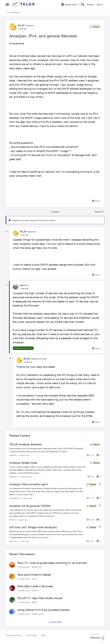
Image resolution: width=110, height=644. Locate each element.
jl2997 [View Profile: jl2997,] (35, 602)
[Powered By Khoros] (98, 637)
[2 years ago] (23, 455)
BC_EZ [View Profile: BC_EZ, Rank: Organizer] (21, 25)
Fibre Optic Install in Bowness (35, 586)
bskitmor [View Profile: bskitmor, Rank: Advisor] (13, 455)
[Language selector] (70, 4)
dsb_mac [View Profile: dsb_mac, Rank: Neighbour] (13, 541)
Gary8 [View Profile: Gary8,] (35, 579)
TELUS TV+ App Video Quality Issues (40, 598)
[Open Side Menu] (7, 4)
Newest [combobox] (100, 212)
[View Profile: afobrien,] (12, 588)
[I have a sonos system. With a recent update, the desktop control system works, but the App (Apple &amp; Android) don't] (48, 470)
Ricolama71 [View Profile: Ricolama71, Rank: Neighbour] (15, 498)
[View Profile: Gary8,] (12, 576)
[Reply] (96, 201)
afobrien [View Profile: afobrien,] (36, 590)
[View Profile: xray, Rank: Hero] (15, 287)
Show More (55, 622)
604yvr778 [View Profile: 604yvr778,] (37, 567)
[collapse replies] (7, 231)
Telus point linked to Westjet (34, 575)
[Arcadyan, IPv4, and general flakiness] (24, 235)
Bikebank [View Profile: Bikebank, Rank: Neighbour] (14, 477)
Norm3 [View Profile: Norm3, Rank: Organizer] (12, 520)
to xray (43, 359)
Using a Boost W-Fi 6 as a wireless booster (43, 610)
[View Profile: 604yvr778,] (12, 565)
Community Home (14, 635)
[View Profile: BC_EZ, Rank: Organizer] (13, 27)
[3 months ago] (23, 567)
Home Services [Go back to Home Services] (13, 12)
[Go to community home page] (23, 4)
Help (43, 635)
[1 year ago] (24, 541)
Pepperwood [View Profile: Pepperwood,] (38, 614)
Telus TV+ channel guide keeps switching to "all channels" (52, 563)
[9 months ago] (25, 477)
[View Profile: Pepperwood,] (12, 612)
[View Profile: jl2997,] (12, 600)
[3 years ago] (27, 498)
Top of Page (32, 635)
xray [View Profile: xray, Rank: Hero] (22, 285)
